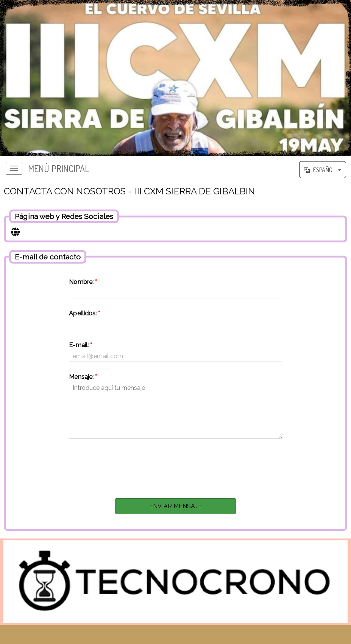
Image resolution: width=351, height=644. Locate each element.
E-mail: (80, 345)
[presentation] (175, 466)
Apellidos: (84, 313)
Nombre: (83, 282)
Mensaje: (83, 377)
